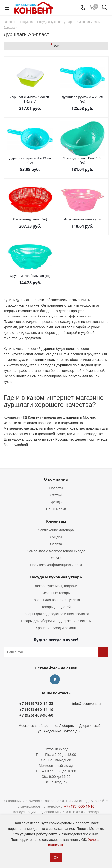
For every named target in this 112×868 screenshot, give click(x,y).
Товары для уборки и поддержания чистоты (56, 621)
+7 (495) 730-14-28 (36, 703)
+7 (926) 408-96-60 (36, 715)
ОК (56, 857)
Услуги (56, 558)
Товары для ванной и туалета (56, 600)
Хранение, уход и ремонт (56, 628)
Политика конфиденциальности (56, 565)
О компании (56, 479)
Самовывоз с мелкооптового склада (56, 551)
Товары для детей (56, 607)
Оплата (56, 544)
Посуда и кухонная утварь (56, 577)
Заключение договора (56, 530)
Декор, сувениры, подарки (56, 586)
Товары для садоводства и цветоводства (56, 614)
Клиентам (56, 521)
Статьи (56, 495)
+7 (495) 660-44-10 (36, 710)
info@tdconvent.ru (87, 704)
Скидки (56, 537)
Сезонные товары (56, 593)
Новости (56, 488)
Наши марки (56, 509)
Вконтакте (55, 679)
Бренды (56, 502)
